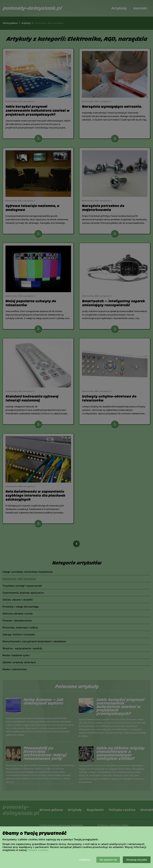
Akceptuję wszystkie (137, 860)
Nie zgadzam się (108, 860)
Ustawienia (85, 860)
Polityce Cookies (37, 850)
